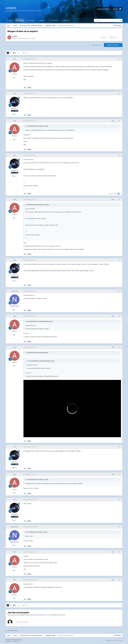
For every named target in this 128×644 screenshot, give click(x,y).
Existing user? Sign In (104, 9)
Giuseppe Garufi (112, 194)
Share (103, 37)
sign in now (46, 615)
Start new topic (97, 45)
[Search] (102, 20)
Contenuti (31, 20)
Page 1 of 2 (25, 53)
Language (9, 641)
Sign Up (115, 9)
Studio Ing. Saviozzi (16, 640)
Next (14, 53)
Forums (21, 20)
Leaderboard (54, 20)
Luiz (15, 93)
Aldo (16, 36)
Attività (42, 20)
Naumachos (15, 291)
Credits (7, 640)
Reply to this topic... (22, 622)
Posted (30, 59)
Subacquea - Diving (29, 38)
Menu (11, 20)
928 (15, 114)
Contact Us (16, 641)
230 (15, 310)
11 (15, 78)
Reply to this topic (113, 45)
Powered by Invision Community (114, 640)
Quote (29, 88)
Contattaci (67, 20)
